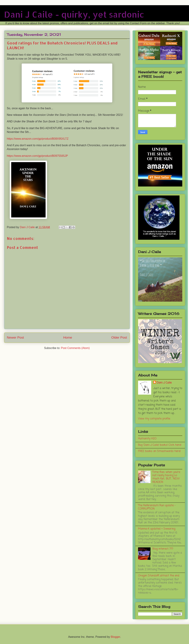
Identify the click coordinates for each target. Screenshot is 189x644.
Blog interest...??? (163, 549)
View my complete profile (154, 419)
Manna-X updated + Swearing (157, 529)
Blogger (115, 637)
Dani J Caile (164, 383)
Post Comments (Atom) (75, 348)
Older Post (119, 337)
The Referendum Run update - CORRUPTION (157, 507)
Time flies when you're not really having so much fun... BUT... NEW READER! (166, 477)
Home (68, 337)
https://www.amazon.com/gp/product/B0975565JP (37, 156)
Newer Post (15, 337)
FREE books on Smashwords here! (159, 451)
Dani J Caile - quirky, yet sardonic (74, 14)
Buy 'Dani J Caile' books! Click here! (160, 445)
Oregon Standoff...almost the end (159, 576)
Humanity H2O (147, 439)
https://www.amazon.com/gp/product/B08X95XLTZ (38, 139)
